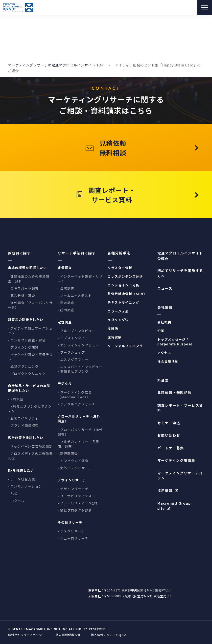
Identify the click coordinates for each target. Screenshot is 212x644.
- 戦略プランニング (23, 367)
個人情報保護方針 (68, 635)
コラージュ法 (118, 311)
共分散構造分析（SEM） (127, 294)
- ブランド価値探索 (23, 426)
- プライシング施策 (23, 348)
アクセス (164, 353)
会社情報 (165, 307)
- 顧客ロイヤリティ (23, 418)
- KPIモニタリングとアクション (30, 409)
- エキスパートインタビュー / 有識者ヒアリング (80, 369)
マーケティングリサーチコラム (180, 475)
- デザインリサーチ (73, 489)
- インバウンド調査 (73, 461)
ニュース (165, 288)
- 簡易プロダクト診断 (75, 510)
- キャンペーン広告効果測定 (30, 446)
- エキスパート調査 (23, 289)
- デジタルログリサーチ (77, 404)
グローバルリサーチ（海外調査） (79, 419)
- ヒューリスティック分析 (78, 503)
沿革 (161, 331)
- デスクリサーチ (71, 531)
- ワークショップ (71, 353)
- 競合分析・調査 (22, 296)
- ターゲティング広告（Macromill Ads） (75, 395)
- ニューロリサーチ (73, 538)
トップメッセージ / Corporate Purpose (175, 342)
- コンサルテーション (25, 486)
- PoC (13, 494)
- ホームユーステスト (75, 296)
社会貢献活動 (168, 361)
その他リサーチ (70, 523)
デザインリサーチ (72, 480)
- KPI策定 (16, 399)
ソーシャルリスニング (125, 346)
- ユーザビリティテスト (76, 496)
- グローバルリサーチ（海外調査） (80, 432)
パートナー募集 (171, 448)
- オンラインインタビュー (78, 345)
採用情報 (165, 491)
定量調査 (65, 268)
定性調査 (65, 322)
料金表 (163, 380)
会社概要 (164, 322)
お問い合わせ (169, 435)
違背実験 (115, 337)
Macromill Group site (174, 506)
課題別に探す (19, 253)
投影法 (113, 329)
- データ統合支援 (22, 479)
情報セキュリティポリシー (26, 635)
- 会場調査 (66, 289)
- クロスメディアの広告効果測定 (30, 456)
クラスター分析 (120, 268)
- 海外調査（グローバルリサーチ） (30, 305)
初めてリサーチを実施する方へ (180, 273)
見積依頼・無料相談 (175, 393)
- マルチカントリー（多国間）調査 (78, 444)
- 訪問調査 (66, 310)
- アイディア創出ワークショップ (30, 331)
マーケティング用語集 (176, 460)
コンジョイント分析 (124, 285)
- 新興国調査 (68, 454)
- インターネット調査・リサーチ (80, 279)
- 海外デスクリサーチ (75, 468)
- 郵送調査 (66, 303)
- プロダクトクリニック (27, 374)
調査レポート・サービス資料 (180, 408)
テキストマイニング (123, 303)
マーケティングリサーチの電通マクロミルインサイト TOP (56, 65)
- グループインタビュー (76, 331)
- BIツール (16, 501)
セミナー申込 (169, 423)
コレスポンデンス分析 (125, 277)
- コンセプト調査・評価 (27, 340)
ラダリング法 (118, 320)
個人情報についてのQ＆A (108, 635)
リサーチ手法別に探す (77, 253)
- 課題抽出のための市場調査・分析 (29, 279)
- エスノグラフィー (73, 360)
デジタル (65, 384)
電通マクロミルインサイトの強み (180, 256)
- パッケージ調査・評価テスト (30, 357)
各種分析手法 (119, 253)
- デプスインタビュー (75, 338)
